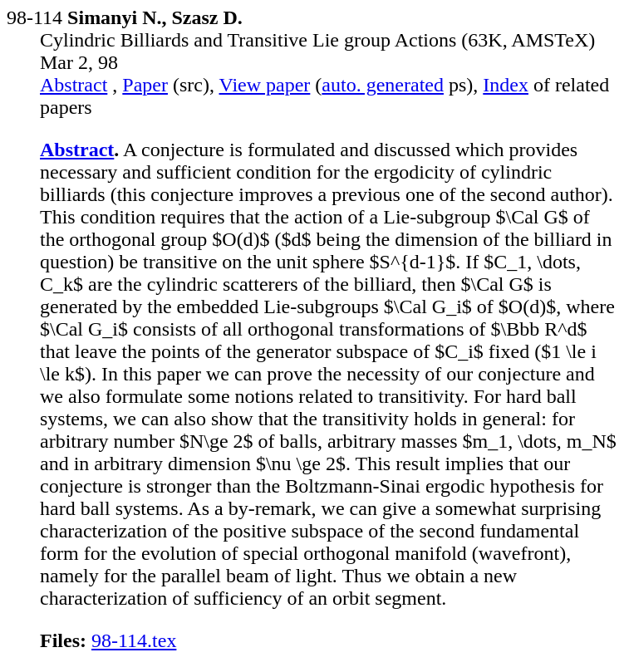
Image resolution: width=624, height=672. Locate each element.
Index (506, 85)
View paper (265, 85)
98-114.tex (134, 640)
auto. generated (383, 85)
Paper (145, 85)
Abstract (74, 85)
